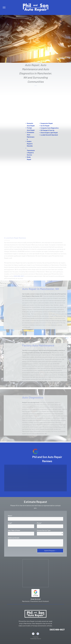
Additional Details (14, 538)
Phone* (39, 523)
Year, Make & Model (14, 530)
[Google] (38, 634)
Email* (10, 523)
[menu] (4, 7)
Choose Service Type (44, 530)
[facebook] (33, 634)
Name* (10, 516)
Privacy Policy (36, 637)
